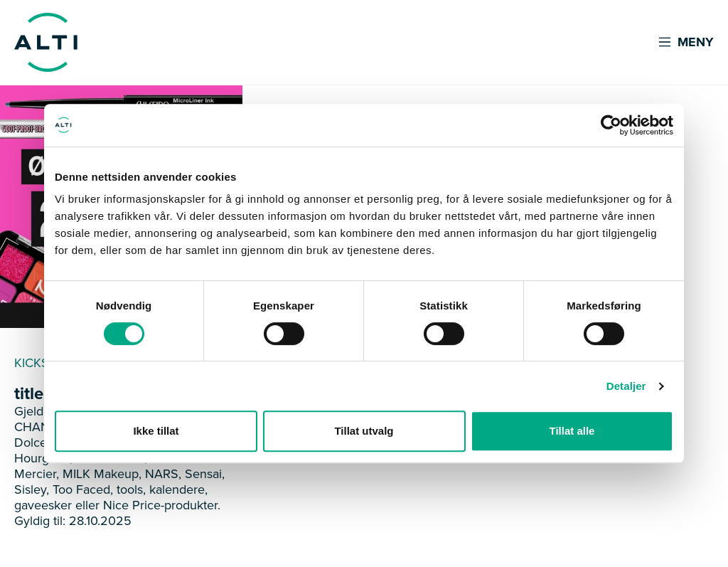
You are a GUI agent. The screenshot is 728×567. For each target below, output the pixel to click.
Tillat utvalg (364, 431)
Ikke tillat (156, 431)
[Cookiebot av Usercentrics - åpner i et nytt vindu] (611, 125)
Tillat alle (572, 431)
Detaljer (626, 386)
